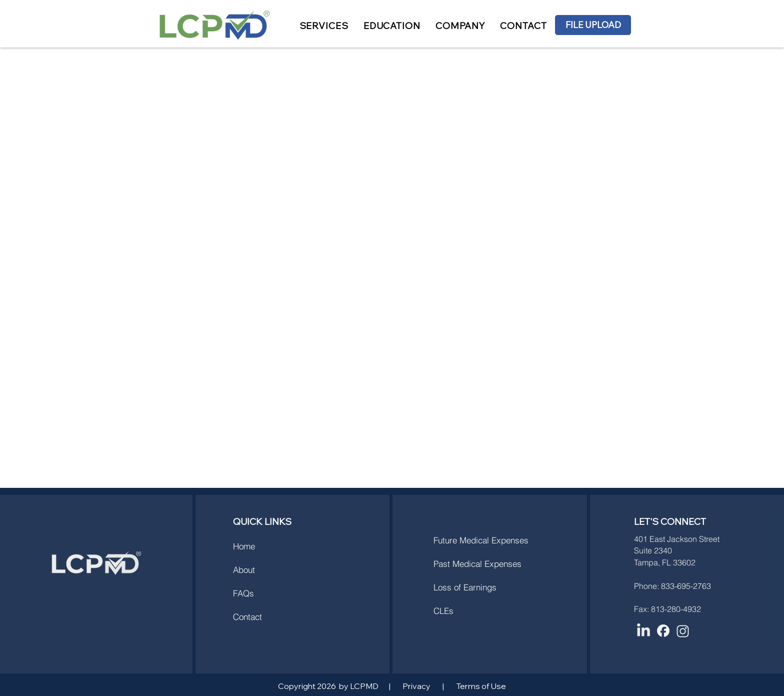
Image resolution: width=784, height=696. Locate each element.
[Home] (268, 546)
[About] (268, 569)
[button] (324, 26)
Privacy (416, 686)
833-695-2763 (686, 586)
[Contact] (268, 616)
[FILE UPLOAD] (593, 25)
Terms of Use (481, 686)
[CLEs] (469, 610)
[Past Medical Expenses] (488, 563)
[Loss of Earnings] (488, 587)
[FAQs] (268, 593)
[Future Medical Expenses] (489, 540)
